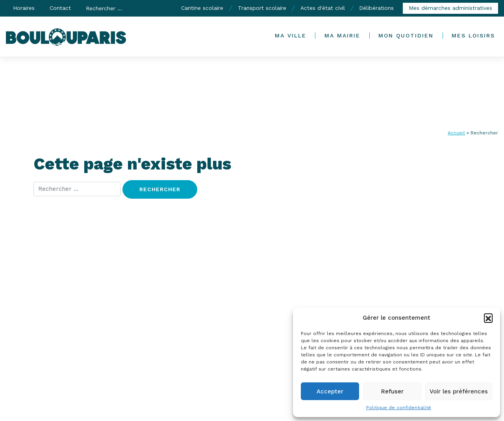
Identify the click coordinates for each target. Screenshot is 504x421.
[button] (488, 318)
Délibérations (376, 8)
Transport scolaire (262, 8)
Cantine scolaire (202, 8)
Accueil (456, 133)
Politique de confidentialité (399, 408)
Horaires (24, 8)
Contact (60, 8)
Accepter (330, 391)
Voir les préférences (459, 391)
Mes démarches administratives (450, 8)
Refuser (392, 391)
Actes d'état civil (323, 8)
